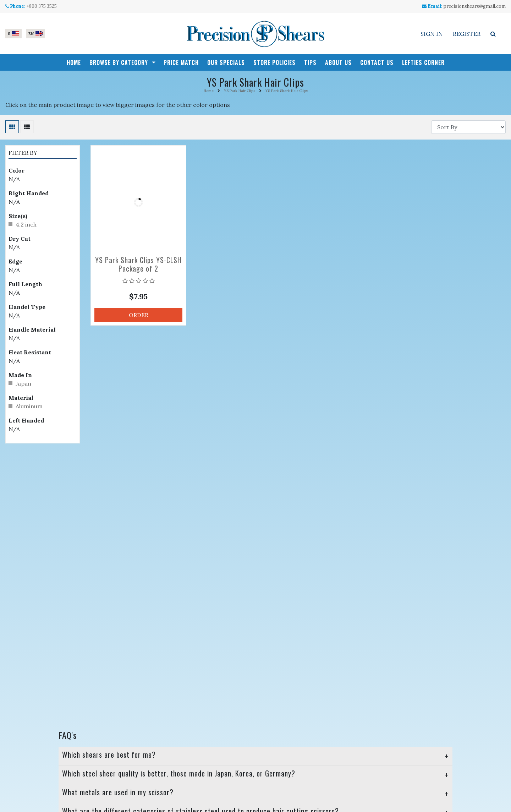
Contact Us (377, 62)
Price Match (181, 62)
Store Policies (274, 62)
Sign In (432, 34)
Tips (310, 62)
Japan (23, 383)
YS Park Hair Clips (240, 91)
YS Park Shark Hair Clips (287, 91)
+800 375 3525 (42, 6)
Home (74, 62)
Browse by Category (119, 62)
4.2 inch (26, 224)
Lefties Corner (423, 62)
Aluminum (29, 406)
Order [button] (139, 315)
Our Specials (226, 62)
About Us (338, 62)
